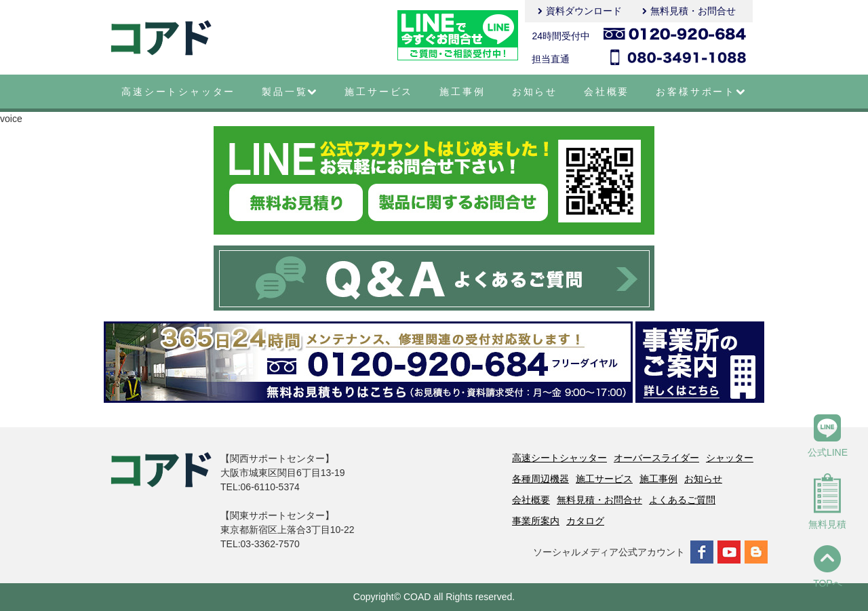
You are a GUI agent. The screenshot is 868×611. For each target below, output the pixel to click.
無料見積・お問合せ (693, 11)
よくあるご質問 (682, 500)
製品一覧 (290, 92)
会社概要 (607, 92)
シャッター (730, 458)
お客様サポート (701, 92)
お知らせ (535, 92)
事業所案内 (536, 521)
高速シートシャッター (178, 92)
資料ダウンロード (584, 11)
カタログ (585, 521)
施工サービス (379, 92)
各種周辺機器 (540, 479)
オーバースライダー (656, 458)
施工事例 (462, 92)
